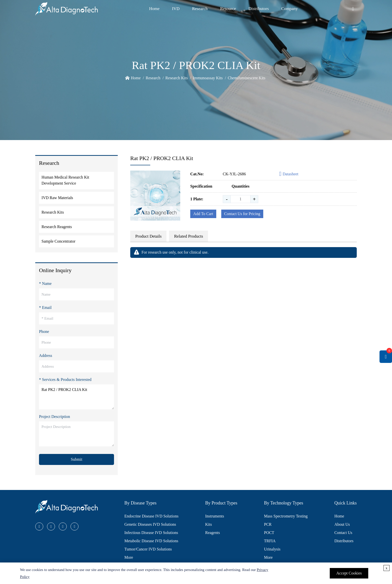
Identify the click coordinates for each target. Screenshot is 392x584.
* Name (45, 283)
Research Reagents (57, 227)
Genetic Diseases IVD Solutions (150, 524)
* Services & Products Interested (65, 380)
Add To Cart (203, 214)
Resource (228, 9)
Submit (76, 459)
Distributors (259, 9)
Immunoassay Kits (208, 78)
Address (45, 356)
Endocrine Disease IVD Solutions (151, 516)
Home (154, 9)
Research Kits (177, 78)
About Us (342, 524)
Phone (44, 332)
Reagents (213, 533)
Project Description (54, 417)
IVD (176, 9)
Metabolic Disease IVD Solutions (151, 541)
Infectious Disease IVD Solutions (151, 533)
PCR (268, 524)
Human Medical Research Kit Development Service (65, 180)
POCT (269, 533)
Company (289, 9)
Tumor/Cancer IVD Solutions (148, 549)
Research (200, 9)
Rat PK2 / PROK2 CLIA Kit (76, 397)
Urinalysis (272, 549)
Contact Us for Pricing (242, 214)
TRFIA (270, 541)
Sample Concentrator (58, 241)
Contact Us (343, 533)
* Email (45, 308)
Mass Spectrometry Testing (286, 516)
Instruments (215, 516)
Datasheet (289, 174)
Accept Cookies (349, 573)
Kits (209, 524)
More (129, 557)
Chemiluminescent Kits (247, 78)
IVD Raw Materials (57, 198)
